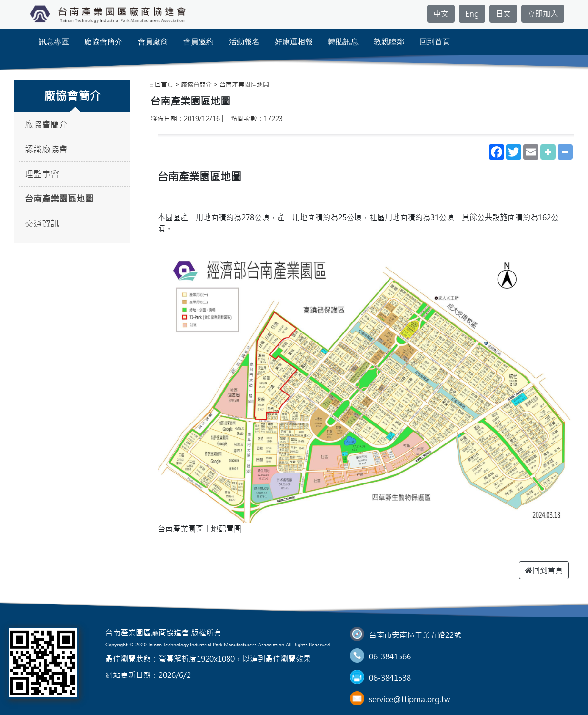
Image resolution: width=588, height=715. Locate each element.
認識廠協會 (46, 149)
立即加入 (543, 14)
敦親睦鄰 (389, 42)
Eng (472, 14)
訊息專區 (54, 42)
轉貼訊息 (343, 42)
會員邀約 (199, 42)
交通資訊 (42, 224)
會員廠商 (153, 42)
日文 (503, 14)
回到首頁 (435, 42)
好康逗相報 (294, 42)
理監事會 (42, 174)
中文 (441, 14)
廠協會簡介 (103, 42)
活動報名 (244, 42)
